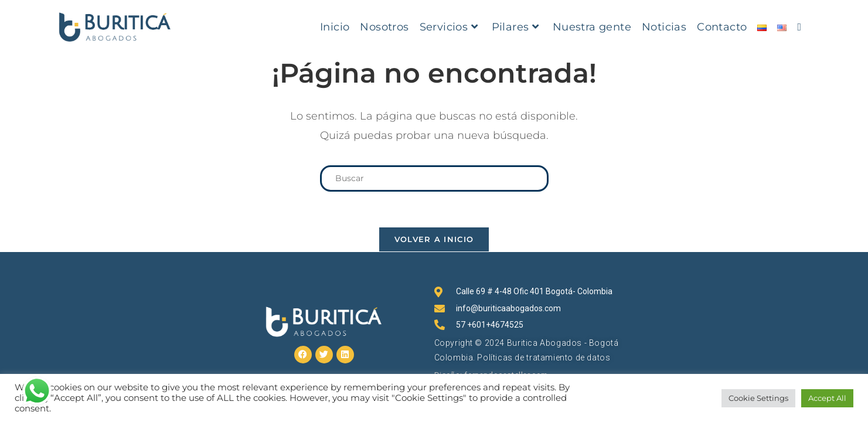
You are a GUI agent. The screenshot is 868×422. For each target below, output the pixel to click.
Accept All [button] (827, 398)
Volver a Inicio (434, 239)
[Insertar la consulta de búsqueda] (434, 178)
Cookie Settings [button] (758, 398)
